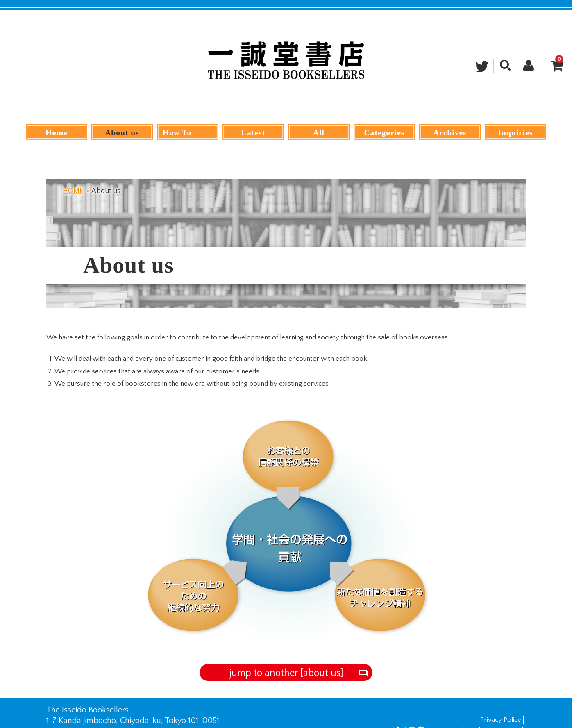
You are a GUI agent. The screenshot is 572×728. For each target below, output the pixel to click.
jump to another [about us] (286, 657)
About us (122, 132)
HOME (73, 175)
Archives (450, 132)
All (319, 132)
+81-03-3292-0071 (94, 716)
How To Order (188, 132)
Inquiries (515, 132)
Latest (253, 132)
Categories (385, 132)
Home (57, 132)
